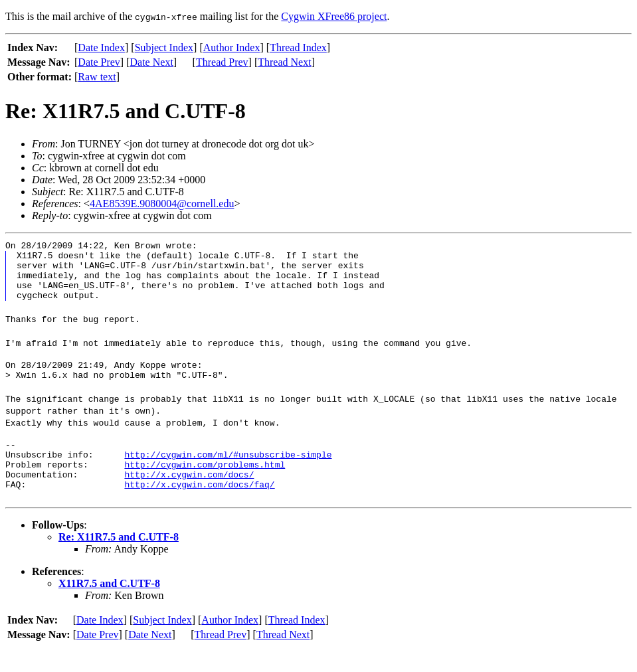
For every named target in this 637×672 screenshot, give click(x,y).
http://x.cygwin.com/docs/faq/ (199, 508)
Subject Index (164, 47)
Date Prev (99, 62)
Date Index (101, 47)
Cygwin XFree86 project (334, 16)
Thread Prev (222, 62)
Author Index (232, 47)
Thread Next (284, 62)
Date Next (152, 62)
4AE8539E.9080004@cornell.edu (162, 204)
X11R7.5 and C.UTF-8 (109, 607)
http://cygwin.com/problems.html (205, 484)
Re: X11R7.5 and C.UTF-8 (119, 561)
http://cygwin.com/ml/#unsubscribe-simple (228, 472)
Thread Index (298, 47)
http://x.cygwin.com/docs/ (189, 496)
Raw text (97, 77)
